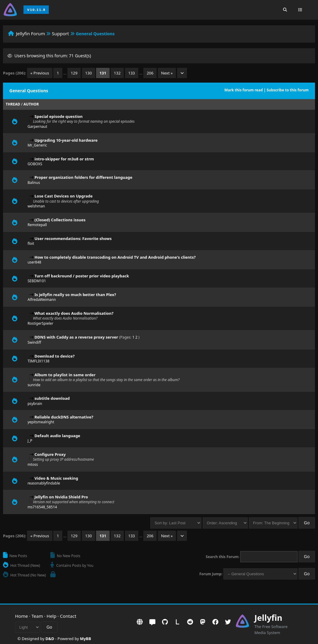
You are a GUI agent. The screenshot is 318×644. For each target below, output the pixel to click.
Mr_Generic (37, 145)
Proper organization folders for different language (84, 177)
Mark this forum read (243, 90)
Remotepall (37, 225)
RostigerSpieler (40, 323)
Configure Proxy (50, 454)
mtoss (33, 464)
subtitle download (52, 398)
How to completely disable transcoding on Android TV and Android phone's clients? (115, 257)
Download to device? (55, 356)
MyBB (85, 639)
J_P (30, 441)
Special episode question (59, 116)
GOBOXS (35, 164)
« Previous (40, 73)
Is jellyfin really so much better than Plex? (75, 295)
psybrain (35, 404)
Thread (13, 104)
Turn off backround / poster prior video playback (82, 276)
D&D (50, 639)
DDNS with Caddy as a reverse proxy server (76, 337)
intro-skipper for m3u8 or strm (64, 159)
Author (31, 104)
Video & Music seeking (56, 478)
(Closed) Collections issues (60, 220)
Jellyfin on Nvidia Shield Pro (61, 497)
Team (37, 616)
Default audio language (58, 436)
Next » (167, 73)
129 (74, 73)
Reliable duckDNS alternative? (64, 417)
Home (22, 616)
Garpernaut (37, 126)
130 (89, 73)
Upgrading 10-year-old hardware (66, 140)
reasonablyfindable (44, 483)
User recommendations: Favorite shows (73, 238)
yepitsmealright (41, 422)
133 (132, 73)
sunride (34, 385)
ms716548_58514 (42, 507)
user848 (34, 262)
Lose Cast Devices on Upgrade (64, 196)
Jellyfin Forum (31, 33)
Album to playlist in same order (65, 375)
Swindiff (34, 342)
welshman (36, 206)
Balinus (34, 183)
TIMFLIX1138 (38, 361)
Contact (68, 616)
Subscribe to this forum (288, 90)
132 (117, 73)
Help (52, 616)
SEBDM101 (37, 281)
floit (31, 243)
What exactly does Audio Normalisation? (74, 313)
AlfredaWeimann (42, 300)
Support (60, 33)
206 (150, 73)
